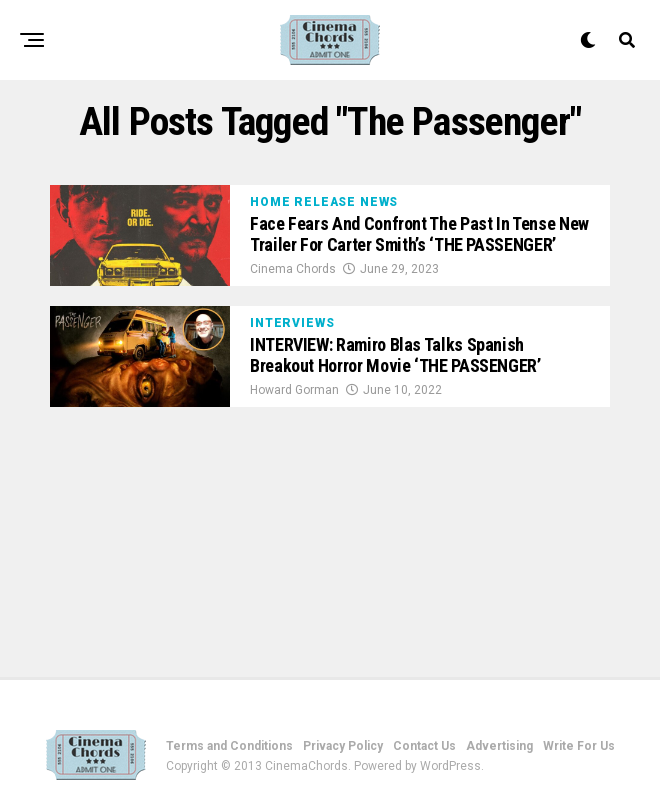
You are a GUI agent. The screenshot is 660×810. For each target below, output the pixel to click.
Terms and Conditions (229, 746)
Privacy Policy (343, 746)
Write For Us (579, 746)
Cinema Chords (293, 269)
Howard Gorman (294, 390)
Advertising (499, 746)
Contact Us (424, 746)
